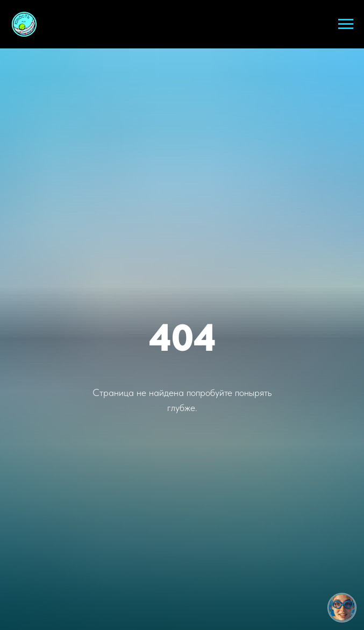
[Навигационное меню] (346, 24)
